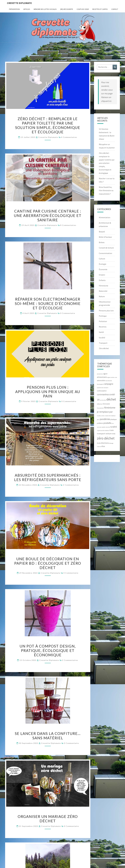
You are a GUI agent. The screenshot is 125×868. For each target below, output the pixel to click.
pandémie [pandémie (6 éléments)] (105, 419)
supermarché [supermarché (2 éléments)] (101, 431)
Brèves (102, 242)
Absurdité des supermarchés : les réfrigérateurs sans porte (48, 477)
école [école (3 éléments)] (99, 443)
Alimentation (105, 217)
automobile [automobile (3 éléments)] (101, 381)
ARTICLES (27, 9)
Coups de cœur (83, 9)
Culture (102, 259)
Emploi (102, 275)
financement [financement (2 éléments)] (100, 408)
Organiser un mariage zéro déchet (48, 819)
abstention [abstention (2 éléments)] (100, 374)
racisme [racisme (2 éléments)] (99, 427)
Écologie (103, 264)
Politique (103, 316)
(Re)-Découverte (67, 9)
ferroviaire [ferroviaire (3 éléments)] (106, 404)
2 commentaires (71, 485)
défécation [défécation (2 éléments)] (100, 404)
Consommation (105, 253)
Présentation (14, 9)
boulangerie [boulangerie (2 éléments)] (100, 384)
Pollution (103, 321)
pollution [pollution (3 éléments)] (100, 423)
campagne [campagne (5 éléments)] (108, 384)
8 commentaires (68, 225)
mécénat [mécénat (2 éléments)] (113, 416)
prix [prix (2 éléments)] (113, 423)
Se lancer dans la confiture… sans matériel (48, 736)
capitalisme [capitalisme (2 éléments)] (100, 388)
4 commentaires (69, 137)
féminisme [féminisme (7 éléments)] (110, 408)
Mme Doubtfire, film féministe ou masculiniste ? (106, 190)
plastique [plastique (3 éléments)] (114, 419)
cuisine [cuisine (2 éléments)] (102, 400)
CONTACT (115, 9)
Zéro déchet (104, 348)
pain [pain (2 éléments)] (98, 420)
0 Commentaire (68, 313)
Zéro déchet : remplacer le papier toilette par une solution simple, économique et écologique (48, 125)
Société (102, 338)
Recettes (103, 327)
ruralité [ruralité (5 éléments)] (114, 427)
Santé (101, 332)
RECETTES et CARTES (100, 9)
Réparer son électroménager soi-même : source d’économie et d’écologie (48, 303)
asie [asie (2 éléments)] (116, 377)
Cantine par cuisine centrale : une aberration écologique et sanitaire (48, 215)
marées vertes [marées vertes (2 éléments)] (101, 416)
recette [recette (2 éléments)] (103, 427)
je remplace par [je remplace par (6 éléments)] (105, 412)
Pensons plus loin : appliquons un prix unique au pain (48, 392)
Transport (103, 343)
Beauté (102, 232)
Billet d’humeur (105, 237)
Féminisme (104, 286)
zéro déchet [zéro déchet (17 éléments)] (106, 438)
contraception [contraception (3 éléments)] (102, 391)
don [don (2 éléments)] (105, 400)
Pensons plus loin (106, 311)
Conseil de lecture (106, 248)
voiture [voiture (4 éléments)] (109, 434)
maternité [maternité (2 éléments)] (108, 416)
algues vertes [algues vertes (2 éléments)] (111, 377)
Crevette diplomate (19, 3)
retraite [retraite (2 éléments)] (108, 427)
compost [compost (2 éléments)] (106, 388)
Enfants (102, 280)
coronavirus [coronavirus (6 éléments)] (103, 394)
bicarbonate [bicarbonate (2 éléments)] (109, 381)
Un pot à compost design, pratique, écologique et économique (48, 650)
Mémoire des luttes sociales (45, 9)
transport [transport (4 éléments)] (101, 434)
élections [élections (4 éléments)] (105, 443)
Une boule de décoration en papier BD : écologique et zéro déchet (48, 563)
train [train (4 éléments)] (112, 430)
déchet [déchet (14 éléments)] (111, 399)
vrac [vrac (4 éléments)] (114, 434)
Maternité (103, 291)
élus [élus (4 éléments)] (103, 446)
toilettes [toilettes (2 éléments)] (107, 431)
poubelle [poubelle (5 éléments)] (107, 423)
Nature (102, 296)
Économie (103, 269)
